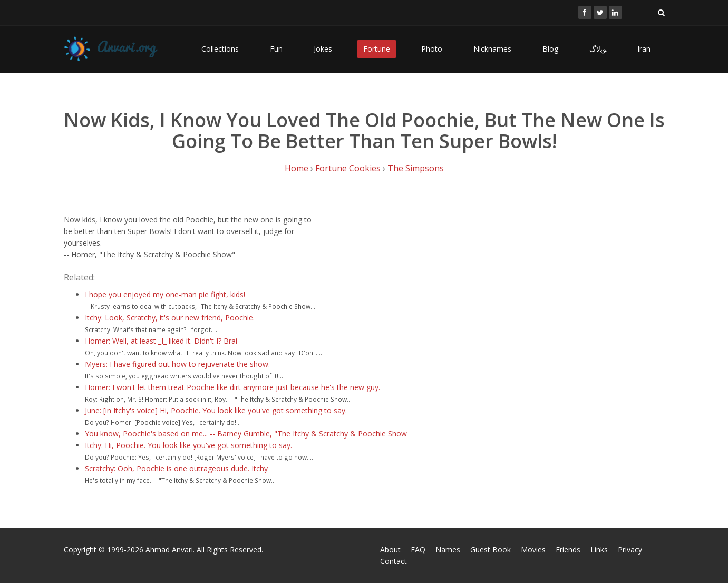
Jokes (323, 49)
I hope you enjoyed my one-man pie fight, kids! (165, 294)
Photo (432, 49)
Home (297, 168)
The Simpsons (416, 168)
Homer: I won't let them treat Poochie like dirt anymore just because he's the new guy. (232, 387)
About (390, 550)
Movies (533, 550)
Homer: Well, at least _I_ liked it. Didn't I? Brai (161, 341)
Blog (550, 49)
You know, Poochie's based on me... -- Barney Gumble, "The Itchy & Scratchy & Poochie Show (246, 434)
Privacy (630, 550)
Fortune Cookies (348, 168)
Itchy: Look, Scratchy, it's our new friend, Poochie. (170, 318)
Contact (394, 561)
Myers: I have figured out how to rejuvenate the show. (177, 364)
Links (599, 550)
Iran (644, 49)
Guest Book (491, 550)
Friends (568, 550)
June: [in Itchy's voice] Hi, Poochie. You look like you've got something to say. (216, 410)
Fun (276, 49)
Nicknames (492, 49)
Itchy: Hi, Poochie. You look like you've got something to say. (188, 445)
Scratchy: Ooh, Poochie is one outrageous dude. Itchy (176, 468)
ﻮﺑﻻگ (598, 49)
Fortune (377, 49)
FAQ (418, 550)
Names (448, 550)
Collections (220, 49)
